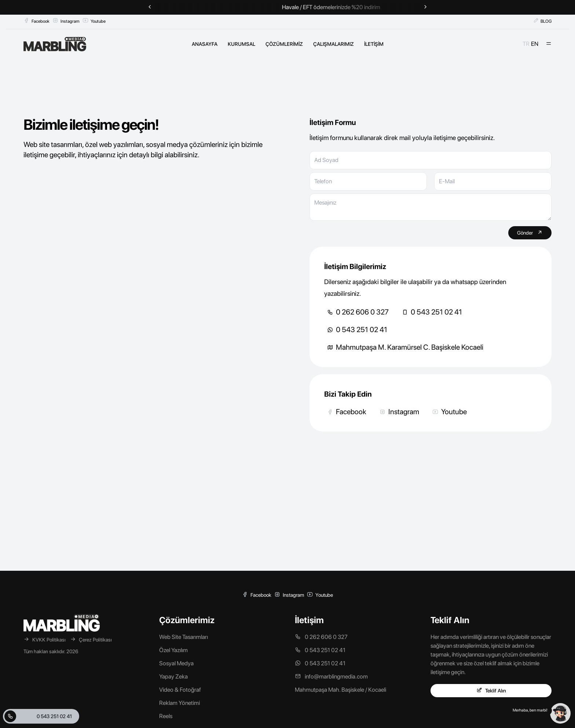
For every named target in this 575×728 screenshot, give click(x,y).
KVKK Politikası (45, 639)
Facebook (36, 21)
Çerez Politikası (91, 639)
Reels (166, 716)
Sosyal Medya (176, 663)
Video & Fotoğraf (180, 690)
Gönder (530, 233)
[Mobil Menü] (549, 44)
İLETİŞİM (374, 44)
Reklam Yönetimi (180, 703)
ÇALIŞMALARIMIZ (334, 44)
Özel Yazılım (173, 650)
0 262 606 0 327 (358, 312)
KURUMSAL (241, 44)
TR (526, 44)
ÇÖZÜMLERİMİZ (284, 44)
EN (535, 44)
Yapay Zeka (173, 676)
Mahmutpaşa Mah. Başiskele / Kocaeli (340, 690)
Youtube (94, 21)
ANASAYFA (205, 44)
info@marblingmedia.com (331, 676)
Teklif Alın (491, 690)
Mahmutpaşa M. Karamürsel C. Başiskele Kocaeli (405, 347)
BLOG (542, 21)
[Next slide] (425, 7)
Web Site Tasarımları (184, 637)
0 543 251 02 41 (432, 312)
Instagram (66, 21)
